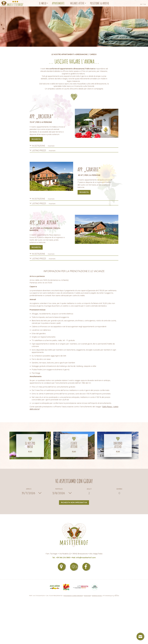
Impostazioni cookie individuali (73, 596)
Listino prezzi (42, 150)
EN (145, 4)
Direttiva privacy (97, 596)
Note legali (87, 596)
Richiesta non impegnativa (74, 502)
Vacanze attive (77, 3)
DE (141, 4)
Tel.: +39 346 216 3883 (61, 557)
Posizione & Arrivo (100, 3)
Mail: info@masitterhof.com (84, 557)
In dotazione (42, 145)
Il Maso (43, 3)
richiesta (36, 139)
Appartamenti (58, 3)
